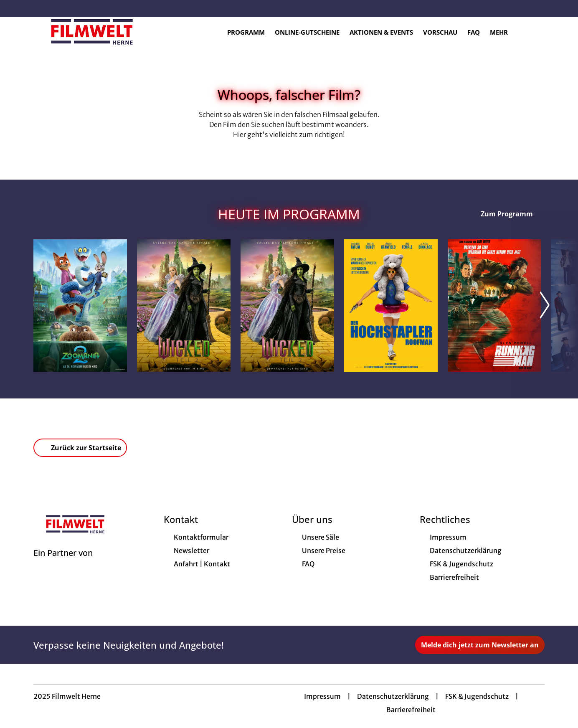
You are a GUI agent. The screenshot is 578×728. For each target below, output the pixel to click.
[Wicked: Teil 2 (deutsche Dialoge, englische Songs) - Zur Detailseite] (287, 306)
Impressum (322, 696)
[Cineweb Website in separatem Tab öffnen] (63, 563)
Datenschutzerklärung (393, 696)
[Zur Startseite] (92, 32)
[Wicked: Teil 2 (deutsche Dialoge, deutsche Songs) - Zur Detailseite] (184, 306)
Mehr (504, 32)
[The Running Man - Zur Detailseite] (494, 306)
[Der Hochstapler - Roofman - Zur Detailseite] (391, 306)
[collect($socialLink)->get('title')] (15, 8)
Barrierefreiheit (411, 710)
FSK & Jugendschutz (477, 696)
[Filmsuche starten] (536, 32)
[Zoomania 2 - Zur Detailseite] (80, 306)
